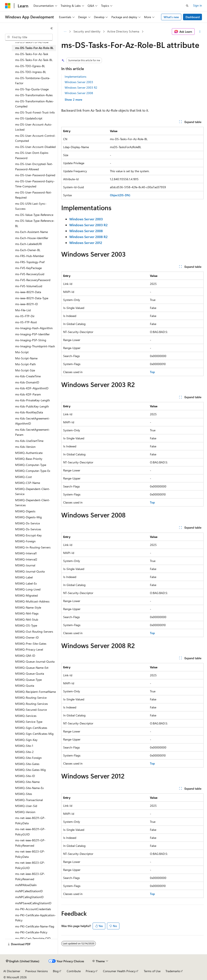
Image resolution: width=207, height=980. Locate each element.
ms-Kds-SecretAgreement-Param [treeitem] (33, 432)
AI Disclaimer (12, 971)
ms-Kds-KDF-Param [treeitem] (28, 394)
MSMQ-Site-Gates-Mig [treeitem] (30, 770)
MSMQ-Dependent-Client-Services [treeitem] (33, 503)
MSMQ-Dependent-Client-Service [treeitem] (33, 491)
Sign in (198, 5)
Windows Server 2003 (79, 82)
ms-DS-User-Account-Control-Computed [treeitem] (35, 138)
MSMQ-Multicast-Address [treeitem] (32, 601)
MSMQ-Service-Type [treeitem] (29, 722)
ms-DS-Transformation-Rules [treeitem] (34, 95)
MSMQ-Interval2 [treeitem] (26, 559)
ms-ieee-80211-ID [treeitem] (27, 304)
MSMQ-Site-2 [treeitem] (24, 752)
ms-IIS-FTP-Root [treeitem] (26, 322)
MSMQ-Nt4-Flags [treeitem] (27, 613)
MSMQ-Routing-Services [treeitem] (31, 704)
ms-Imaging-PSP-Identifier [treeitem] (32, 334)
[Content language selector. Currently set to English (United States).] (23, 961)
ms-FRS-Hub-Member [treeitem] (30, 256)
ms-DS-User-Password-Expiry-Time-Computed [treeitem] (35, 184)
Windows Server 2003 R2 (81, 87)
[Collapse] (52, 28)
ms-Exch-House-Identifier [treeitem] (32, 238)
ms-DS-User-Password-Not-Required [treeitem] (34, 195)
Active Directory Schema (123, 31)
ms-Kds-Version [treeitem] (25, 447)
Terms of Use (152, 971)
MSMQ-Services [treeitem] (26, 716)
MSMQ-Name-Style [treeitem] (28, 607)
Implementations (75, 76)
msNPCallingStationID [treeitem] (29, 897)
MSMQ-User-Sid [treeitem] (26, 806)
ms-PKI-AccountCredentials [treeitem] (33, 909)
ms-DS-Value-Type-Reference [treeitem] (34, 215)
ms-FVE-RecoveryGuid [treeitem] (30, 274)
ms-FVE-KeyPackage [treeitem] (28, 268)
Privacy (90, 971)
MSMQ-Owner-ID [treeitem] (27, 637)
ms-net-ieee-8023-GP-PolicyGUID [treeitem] (30, 865)
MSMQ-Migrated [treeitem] (26, 595)
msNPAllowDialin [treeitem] (26, 885)
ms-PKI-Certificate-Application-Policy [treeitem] (35, 918)
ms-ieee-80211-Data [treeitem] (28, 292)
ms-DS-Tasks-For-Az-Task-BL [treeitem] (34, 60)
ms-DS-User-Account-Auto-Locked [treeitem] (34, 127)
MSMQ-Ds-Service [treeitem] (27, 523)
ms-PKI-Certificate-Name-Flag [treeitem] (35, 926)
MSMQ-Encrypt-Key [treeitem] (28, 535)
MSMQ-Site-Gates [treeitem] (27, 764)
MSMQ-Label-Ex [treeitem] (26, 583)
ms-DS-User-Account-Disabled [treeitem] (35, 147)
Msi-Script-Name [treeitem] (26, 358)
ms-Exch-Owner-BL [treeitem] (28, 250)
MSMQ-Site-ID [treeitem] (25, 776)
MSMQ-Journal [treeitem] (25, 565)
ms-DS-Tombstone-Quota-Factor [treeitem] (33, 81)
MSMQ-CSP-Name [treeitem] (28, 483)
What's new (171, 17)
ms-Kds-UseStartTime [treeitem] (29, 441)
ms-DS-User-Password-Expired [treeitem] (35, 175)
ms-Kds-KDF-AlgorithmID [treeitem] (32, 388)
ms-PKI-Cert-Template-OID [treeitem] (33, 938)
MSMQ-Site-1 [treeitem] (24, 746)
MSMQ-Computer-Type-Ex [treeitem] (33, 471)
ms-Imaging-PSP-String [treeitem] (31, 340)
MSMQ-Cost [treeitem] (23, 477)
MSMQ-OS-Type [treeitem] (26, 625)
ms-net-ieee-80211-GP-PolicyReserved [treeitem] (30, 843)
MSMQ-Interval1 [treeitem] (26, 553)
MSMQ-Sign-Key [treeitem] (26, 740)
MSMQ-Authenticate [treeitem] (29, 453)
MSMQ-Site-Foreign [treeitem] (28, 758)
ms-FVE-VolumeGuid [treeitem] (29, 286)
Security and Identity (87, 31)
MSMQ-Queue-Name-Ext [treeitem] (32, 668)
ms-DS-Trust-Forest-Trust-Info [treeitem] (35, 112)
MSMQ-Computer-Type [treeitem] (31, 465)
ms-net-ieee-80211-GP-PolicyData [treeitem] (30, 820)
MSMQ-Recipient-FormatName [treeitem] (35, 692)
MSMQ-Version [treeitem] (25, 812)
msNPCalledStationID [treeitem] (29, 891)
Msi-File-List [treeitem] (23, 310)
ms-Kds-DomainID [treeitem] (27, 382)
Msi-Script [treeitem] (22, 352)
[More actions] (200, 32)
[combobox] (29, 37)
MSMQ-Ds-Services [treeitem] (28, 529)
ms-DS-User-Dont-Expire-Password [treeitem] (32, 155)
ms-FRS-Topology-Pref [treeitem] (30, 262)
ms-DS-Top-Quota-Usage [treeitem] (32, 89)
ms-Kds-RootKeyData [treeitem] (29, 412)
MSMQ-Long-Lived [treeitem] (28, 589)
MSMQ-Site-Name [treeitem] (27, 782)
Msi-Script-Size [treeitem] (25, 370)
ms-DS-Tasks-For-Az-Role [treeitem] (32, 42)
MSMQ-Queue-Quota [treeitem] (30, 673)
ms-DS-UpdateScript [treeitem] (29, 118)
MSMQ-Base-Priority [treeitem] (29, 459)
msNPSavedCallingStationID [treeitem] (33, 903)
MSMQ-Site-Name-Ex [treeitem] (29, 788)
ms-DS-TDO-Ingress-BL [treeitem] (31, 72)
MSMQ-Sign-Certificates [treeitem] (31, 728)
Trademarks (173, 971)
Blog (56, 971)
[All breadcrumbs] (65, 32)
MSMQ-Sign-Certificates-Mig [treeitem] (34, 734)
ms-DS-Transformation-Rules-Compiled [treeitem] (35, 104)
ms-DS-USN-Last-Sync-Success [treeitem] (31, 206)
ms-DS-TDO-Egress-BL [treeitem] (30, 66)
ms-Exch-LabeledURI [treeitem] (29, 244)
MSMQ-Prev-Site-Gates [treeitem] (31, 644)
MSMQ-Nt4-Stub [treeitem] (27, 619)
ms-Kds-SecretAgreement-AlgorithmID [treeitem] (33, 421)
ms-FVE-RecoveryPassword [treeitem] (33, 280)
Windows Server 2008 (79, 93)
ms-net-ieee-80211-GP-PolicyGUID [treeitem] (30, 832)
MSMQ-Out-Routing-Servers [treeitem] (34, 631)
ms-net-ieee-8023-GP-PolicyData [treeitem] (30, 854)
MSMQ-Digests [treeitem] (25, 511)
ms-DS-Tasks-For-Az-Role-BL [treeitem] (34, 48)
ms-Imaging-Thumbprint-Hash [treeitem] (35, 346)
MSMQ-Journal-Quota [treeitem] (30, 571)
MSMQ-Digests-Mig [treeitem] (28, 517)
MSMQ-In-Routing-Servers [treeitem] (33, 547)
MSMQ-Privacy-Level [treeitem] (29, 649)
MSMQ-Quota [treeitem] (25, 686)
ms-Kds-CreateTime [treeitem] (28, 376)
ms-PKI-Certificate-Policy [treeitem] (31, 932)
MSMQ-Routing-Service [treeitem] (31, 698)
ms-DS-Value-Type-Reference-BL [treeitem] (35, 223)
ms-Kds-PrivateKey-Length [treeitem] (33, 400)
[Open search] (187, 6)
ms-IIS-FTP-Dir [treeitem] (25, 316)
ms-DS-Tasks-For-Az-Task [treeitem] (32, 54)
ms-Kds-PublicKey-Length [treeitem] (32, 406)
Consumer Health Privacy (119, 971)
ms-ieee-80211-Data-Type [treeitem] (32, 298)
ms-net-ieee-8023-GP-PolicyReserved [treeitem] (30, 876)
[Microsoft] (8, 6)
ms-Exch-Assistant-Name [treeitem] (31, 232)
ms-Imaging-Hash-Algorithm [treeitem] (34, 328)
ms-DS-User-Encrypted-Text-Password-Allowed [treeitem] (34, 166)
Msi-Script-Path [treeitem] (25, 364)
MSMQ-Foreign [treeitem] (25, 541)
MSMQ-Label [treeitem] (24, 577)
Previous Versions (37, 971)
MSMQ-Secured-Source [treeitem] (31, 710)
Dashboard (193, 17)
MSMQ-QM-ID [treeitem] (25, 656)
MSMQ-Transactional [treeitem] (29, 800)
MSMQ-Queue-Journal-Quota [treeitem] (35, 661)
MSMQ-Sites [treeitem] (24, 794)
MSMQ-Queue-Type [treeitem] (28, 680)
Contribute (74, 971)
